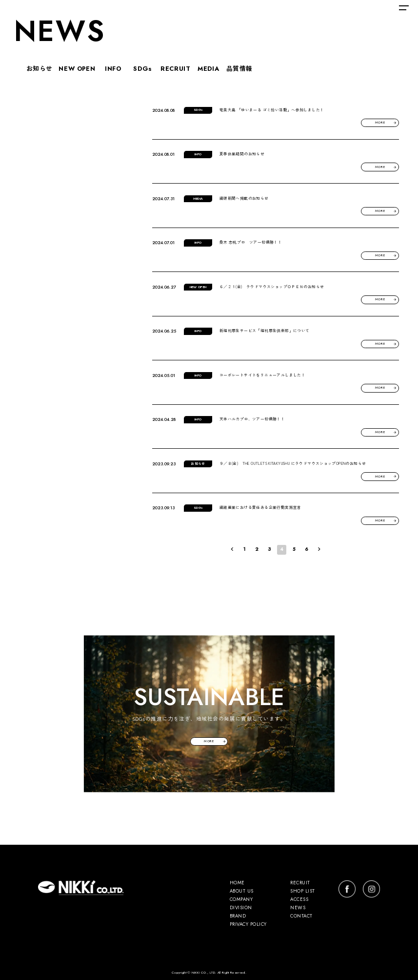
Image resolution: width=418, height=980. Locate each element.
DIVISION (241, 908)
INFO (113, 68)
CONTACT (301, 917)
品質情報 (240, 68)
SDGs (143, 68)
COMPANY (241, 900)
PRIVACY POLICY (248, 925)
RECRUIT (175, 68)
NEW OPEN (77, 68)
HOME (237, 883)
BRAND (238, 917)
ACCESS (299, 900)
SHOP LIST (302, 892)
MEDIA (208, 68)
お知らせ (40, 68)
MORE (380, 123)
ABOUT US (242, 892)
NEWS (298, 908)
